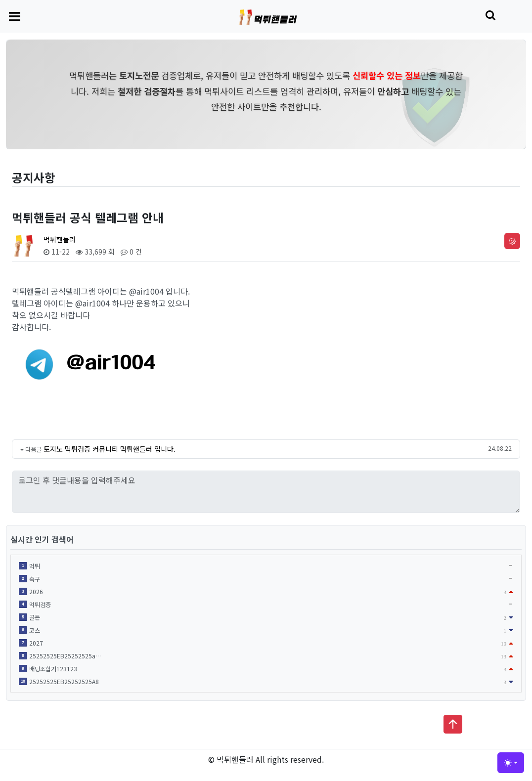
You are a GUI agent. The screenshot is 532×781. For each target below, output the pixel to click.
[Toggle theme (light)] (511, 763)
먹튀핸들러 (60, 239)
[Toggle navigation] (15, 16)
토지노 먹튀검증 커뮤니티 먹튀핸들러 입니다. (110, 449)
